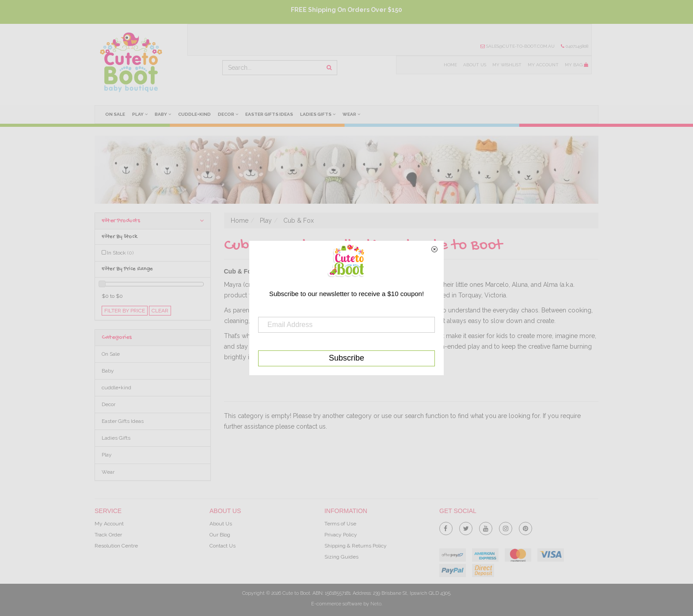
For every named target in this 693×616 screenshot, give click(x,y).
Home (449, 65)
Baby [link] (108, 371)
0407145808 (575, 46)
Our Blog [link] (220, 535)
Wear (354, 114)
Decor (229, 114)
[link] (446, 527)
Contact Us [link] (223, 546)
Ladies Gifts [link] (116, 438)
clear (160, 311)
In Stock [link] (120, 253)
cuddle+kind (195, 114)
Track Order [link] (108, 535)
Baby (164, 114)
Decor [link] (109, 404)
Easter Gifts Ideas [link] (123, 421)
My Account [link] (109, 524)
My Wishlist (506, 65)
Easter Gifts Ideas (270, 114)
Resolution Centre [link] (116, 546)
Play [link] (107, 455)
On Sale (115, 114)
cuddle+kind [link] (116, 388)
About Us (473, 65)
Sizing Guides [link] (341, 557)
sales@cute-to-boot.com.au (517, 46)
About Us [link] (221, 524)
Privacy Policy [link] (341, 535)
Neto (376, 604)
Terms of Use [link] (340, 524)
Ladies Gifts (320, 114)
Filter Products (153, 221)
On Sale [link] (111, 354)
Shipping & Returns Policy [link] (356, 546)
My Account (543, 65)
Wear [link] (108, 472)
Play (140, 114)
